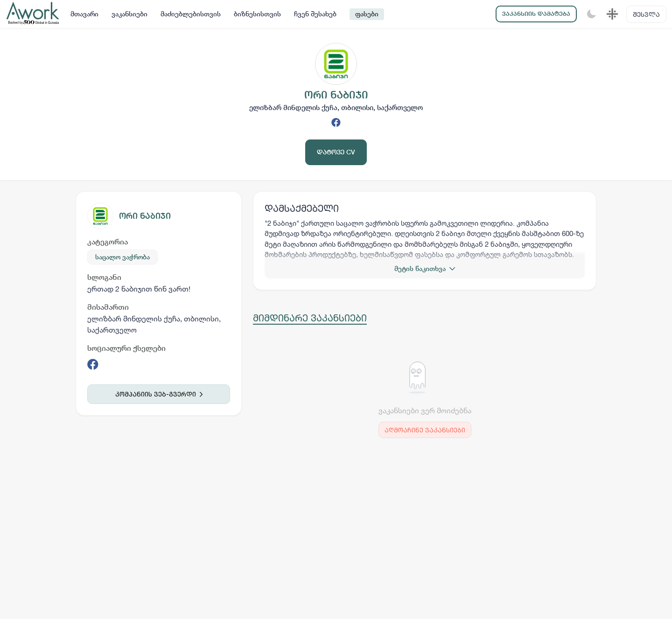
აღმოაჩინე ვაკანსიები (425, 430)
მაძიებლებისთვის (191, 14)
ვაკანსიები (129, 14)
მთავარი (84, 14)
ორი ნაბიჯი (145, 216)
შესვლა (646, 14)
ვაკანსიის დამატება (536, 14)
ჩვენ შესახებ (315, 14)
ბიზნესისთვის (257, 14)
